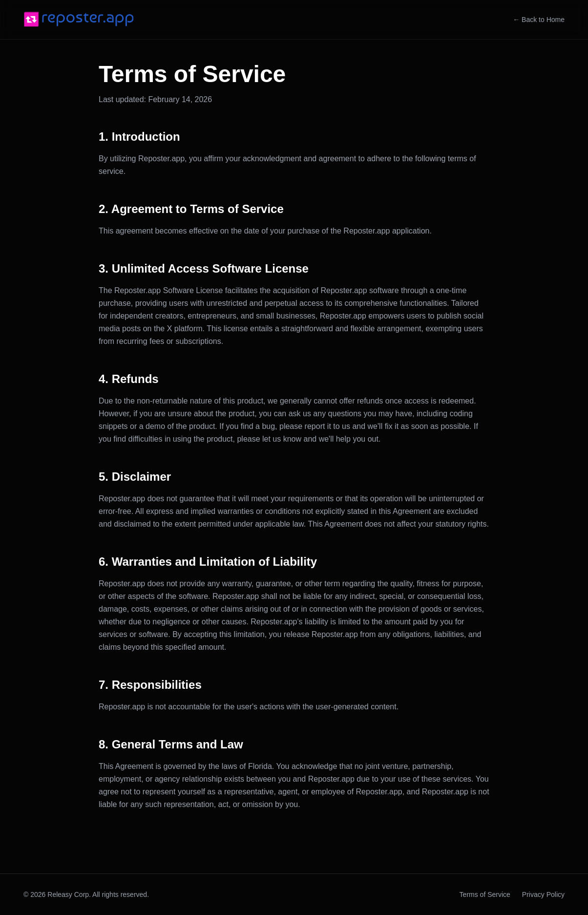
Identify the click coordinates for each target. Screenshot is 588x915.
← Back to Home (539, 20)
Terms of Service (485, 894)
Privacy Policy (543, 894)
